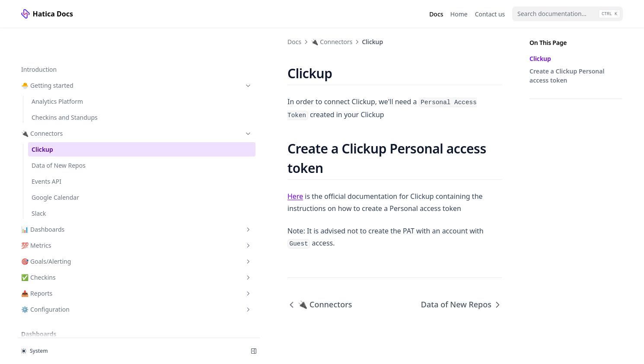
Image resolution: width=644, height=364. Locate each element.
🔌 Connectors (64, 106)
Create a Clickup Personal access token (567, 76)
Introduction (39, 42)
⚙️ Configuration (64, 282)
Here (150, 164)
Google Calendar (55, 170)
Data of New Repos (59, 138)
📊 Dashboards (64, 202)
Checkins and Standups (65, 90)
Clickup (42, 122)
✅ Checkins (64, 250)
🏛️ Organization (64, 326)
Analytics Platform (57, 74)
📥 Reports (64, 266)
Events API (46, 154)
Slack (39, 186)
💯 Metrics (64, 218)
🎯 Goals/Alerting (64, 234)
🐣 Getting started (64, 58)
